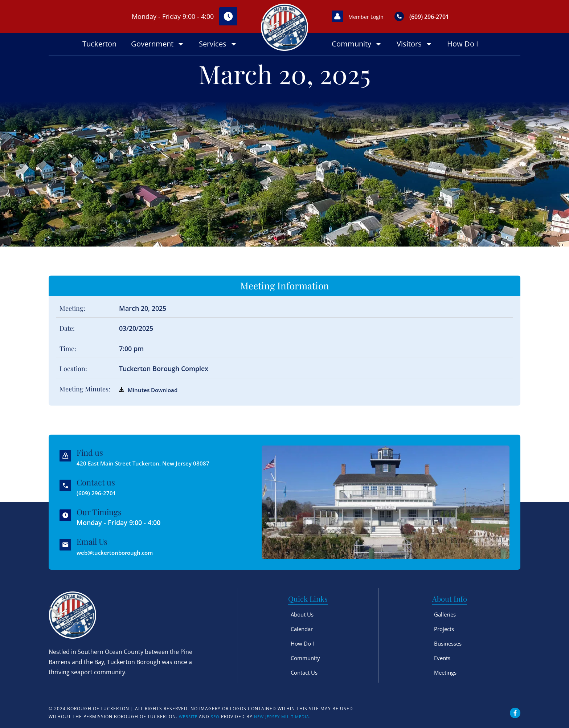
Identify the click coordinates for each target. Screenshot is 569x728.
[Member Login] (341, 16)
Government (158, 44)
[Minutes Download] (122, 390)
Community (357, 44)
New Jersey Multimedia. (288, 717)
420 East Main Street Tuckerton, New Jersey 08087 (157, 463)
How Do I (463, 44)
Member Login (377, 16)
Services (218, 44)
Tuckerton (99, 44)
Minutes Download (157, 390)
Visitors (415, 44)
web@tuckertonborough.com (125, 552)
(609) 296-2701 (451, 16)
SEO (218, 717)
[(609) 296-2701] (416, 16)
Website (189, 717)
